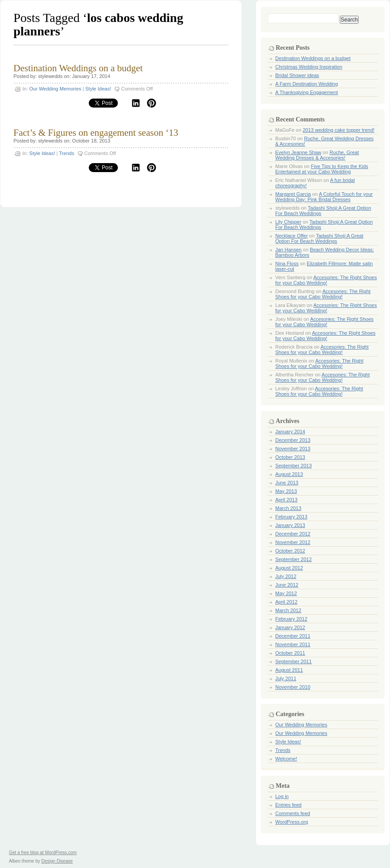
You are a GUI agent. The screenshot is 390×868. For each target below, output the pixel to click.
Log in (282, 796)
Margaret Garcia (293, 194)
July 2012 (286, 576)
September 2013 (293, 466)
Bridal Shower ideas (297, 75)
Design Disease (57, 861)
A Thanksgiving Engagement (307, 92)
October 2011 (290, 653)
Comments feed (293, 813)
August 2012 (289, 568)
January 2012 (290, 627)
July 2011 (286, 678)
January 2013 (290, 525)
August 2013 (289, 474)
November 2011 (293, 644)
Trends (67, 153)
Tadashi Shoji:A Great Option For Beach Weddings (319, 238)
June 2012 (287, 585)
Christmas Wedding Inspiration (309, 67)
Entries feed (288, 805)
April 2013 (286, 500)
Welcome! (286, 759)
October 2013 (290, 457)
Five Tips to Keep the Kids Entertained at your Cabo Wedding (322, 169)
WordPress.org (292, 822)
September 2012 (293, 559)
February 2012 (291, 619)
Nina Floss (287, 263)
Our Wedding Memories (55, 89)
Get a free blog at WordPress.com (43, 853)
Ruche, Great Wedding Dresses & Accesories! (317, 155)
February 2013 (291, 517)
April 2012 (286, 602)
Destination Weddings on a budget (78, 68)
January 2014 (290, 432)
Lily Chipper (288, 222)
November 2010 (293, 687)
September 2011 (293, 661)
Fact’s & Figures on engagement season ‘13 (96, 133)
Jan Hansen (288, 250)
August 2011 (289, 670)
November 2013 (293, 449)
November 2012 (293, 542)
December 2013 (293, 440)
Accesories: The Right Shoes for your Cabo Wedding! (326, 280)
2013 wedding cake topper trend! (338, 130)
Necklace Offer (292, 236)
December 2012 (293, 534)
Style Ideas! (98, 89)
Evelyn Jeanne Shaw (298, 152)
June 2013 (287, 483)
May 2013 (286, 491)
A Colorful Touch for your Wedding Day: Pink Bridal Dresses (324, 197)
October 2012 (290, 551)
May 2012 (286, 593)
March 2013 (288, 508)
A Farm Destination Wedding (307, 84)
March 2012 (288, 610)
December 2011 (293, 636)
